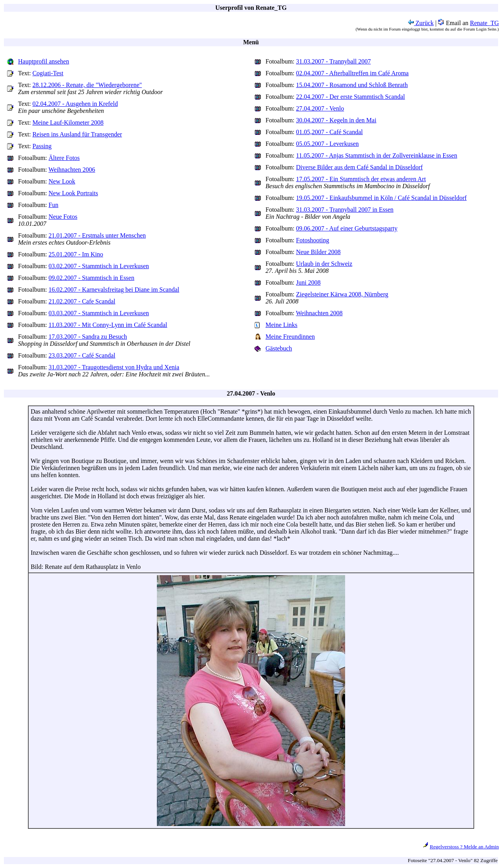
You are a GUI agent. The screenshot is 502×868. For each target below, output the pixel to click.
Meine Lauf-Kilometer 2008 (68, 123)
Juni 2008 (308, 282)
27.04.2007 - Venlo (320, 108)
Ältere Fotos (64, 158)
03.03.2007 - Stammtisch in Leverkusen (99, 313)
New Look (62, 181)
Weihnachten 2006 (72, 170)
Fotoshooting (313, 240)
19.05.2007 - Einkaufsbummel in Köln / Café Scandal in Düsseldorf (381, 198)
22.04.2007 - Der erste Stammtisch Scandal (351, 97)
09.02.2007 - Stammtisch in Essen (92, 278)
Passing (42, 146)
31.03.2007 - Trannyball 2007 (334, 61)
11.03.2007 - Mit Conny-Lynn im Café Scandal (108, 325)
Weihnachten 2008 (319, 313)
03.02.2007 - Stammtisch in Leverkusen (99, 266)
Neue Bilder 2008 (318, 252)
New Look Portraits (73, 193)
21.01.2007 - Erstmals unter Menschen (97, 235)
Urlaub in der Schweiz (324, 264)
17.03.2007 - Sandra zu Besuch (88, 337)
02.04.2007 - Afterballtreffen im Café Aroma (352, 73)
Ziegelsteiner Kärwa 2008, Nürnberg (342, 294)
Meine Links (281, 325)
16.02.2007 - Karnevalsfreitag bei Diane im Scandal (114, 290)
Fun (54, 205)
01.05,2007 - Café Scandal (329, 132)
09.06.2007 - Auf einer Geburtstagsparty (347, 228)
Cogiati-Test (48, 73)
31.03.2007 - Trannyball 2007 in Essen (345, 210)
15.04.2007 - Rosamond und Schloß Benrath (352, 85)
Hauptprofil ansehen (44, 61)
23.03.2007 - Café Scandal (82, 355)
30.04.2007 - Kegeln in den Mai (336, 120)
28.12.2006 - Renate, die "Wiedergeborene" (87, 85)
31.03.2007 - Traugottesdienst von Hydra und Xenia (114, 367)
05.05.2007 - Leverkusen (327, 144)
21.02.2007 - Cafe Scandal (82, 301)
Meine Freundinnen (290, 337)
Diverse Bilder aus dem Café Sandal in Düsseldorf (359, 167)
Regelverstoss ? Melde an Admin (464, 847)
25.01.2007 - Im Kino (76, 254)
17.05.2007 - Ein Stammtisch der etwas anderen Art (361, 179)
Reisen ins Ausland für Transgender (77, 134)
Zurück (421, 23)
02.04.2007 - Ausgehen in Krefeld (75, 104)
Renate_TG (484, 23)
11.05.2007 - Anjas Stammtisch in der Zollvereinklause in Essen (377, 155)
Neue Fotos (63, 217)
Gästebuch (279, 348)
